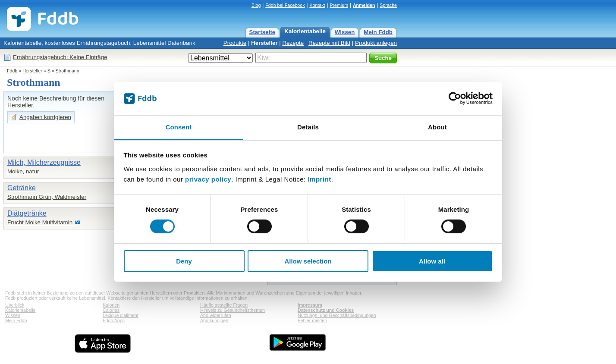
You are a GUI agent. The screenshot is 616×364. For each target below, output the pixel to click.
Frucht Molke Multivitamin (41, 222)
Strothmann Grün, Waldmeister (47, 197)
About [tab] (437, 127)
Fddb (12, 71)
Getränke (22, 188)
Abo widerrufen (216, 315)
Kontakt (317, 5)
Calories (111, 310)
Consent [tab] (179, 127)
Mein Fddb (378, 32)
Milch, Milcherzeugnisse (44, 162)
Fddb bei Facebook (285, 5)
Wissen (345, 32)
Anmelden (364, 5)
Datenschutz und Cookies (326, 310)
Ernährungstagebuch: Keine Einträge (60, 57)
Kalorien (111, 305)
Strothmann (68, 71)
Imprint (319, 179)
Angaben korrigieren (45, 117)
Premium (339, 5)
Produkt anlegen (376, 43)
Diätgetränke (27, 213)
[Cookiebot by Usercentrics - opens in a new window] (455, 98)
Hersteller (264, 43)
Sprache (388, 5)
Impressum (310, 305)
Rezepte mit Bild (329, 43)
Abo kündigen (214, 320)
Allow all (432, 261)
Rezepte (293, 43)
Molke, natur (23, 171)
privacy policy (208, 179)
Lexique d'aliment (121, 315)
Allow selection (308, 261)
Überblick (15, 305)
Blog (256, 5)
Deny (184, 261)
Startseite (262, 32)
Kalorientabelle (305, 31)
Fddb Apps (114, 320)
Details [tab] (308, 127)
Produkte (235, 43)
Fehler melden (312, 320)
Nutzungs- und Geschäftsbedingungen (337, 315)
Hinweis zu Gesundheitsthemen (233, 310)
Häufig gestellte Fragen (224, 305)
